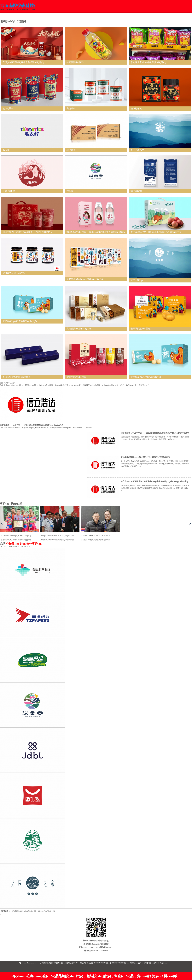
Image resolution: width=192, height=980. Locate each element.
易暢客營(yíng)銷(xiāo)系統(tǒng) (156, 963)
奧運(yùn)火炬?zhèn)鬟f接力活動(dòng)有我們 (60, 524)
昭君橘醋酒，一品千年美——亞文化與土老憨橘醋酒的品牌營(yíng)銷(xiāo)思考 (32, 425)
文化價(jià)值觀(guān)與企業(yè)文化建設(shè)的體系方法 (145, 457)
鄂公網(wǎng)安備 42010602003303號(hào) (95, 963)
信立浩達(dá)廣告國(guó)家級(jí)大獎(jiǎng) (20, 524)
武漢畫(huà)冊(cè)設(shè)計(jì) (24, 911)
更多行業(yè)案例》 (8, 383)
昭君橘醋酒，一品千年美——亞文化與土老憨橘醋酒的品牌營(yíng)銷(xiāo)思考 (155, 433)
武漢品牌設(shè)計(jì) (46, 911)
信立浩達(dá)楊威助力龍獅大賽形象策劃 (100, 524)
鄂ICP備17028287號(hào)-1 (121, 963)
